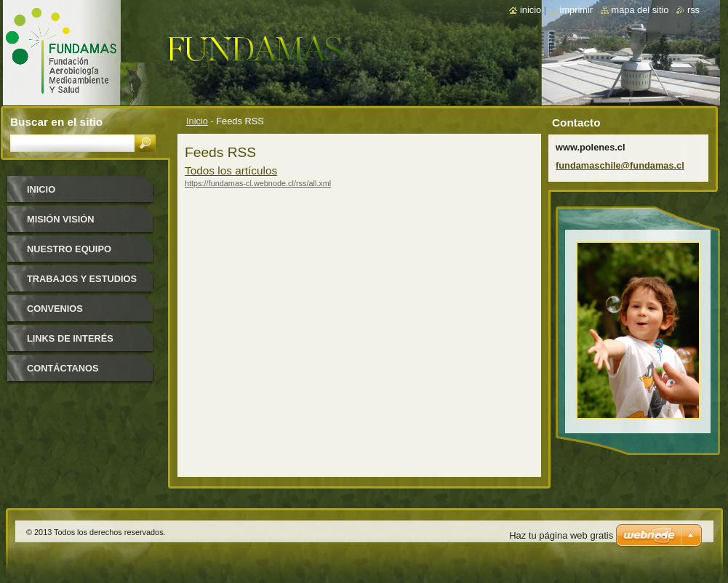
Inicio (197, 121)
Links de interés (70, 338)
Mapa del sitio (640, 10)
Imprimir (577, 10)
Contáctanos (63, 368)
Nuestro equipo (69, 249)
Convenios (55, 309)
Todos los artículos (231, 170)
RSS (693, 10)
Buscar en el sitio (56, 122)
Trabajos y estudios (82, 279)
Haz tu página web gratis (561, 535)
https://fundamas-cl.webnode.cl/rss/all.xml (258, 183)
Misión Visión (60, 219)
